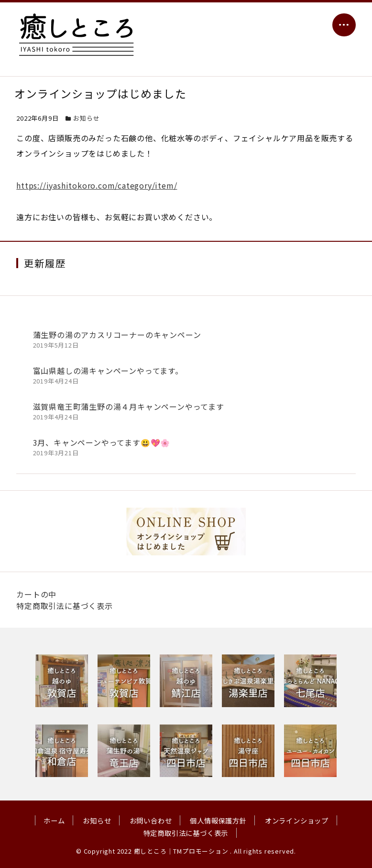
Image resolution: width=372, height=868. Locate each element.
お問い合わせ (151, 820)
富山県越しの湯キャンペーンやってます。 (108, 371)
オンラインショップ (297, 820)
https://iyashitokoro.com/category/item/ (97, 185)
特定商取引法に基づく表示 (65, 606)
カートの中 (36, 594)
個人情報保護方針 (218, 820)
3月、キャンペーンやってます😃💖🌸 (102, 442)
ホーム (54, 820)
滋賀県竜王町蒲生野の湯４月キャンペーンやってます (129, 406)
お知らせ (86, 118)
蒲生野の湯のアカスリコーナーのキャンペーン (117, 335)
